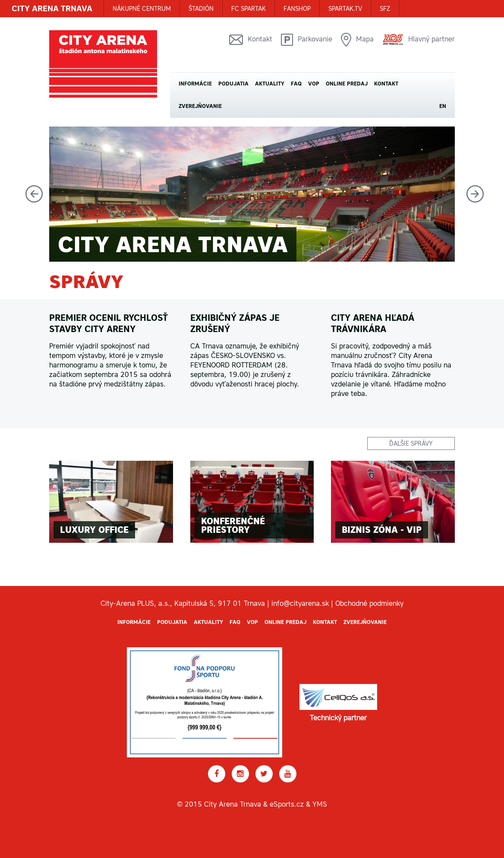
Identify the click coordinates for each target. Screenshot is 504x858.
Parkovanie (307, 40)
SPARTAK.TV (345, 9)
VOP (314, 84)
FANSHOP (297, 9)
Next (475, 194)
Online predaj (347, 84)
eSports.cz (287, 804)
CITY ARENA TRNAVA (52, 8)
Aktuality (270, 84)
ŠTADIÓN (201, 9)
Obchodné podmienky (369, 603)
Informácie (195, 84)
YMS (320, 804)
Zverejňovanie (200, 106)
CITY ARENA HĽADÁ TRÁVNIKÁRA (373, 323)
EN (443, 106)
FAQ (296, 84)
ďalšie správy (411, 443)
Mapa (357, 40)
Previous (34, 194)
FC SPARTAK (249, 9)
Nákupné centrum (142, 9)
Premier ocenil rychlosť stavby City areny (109, 323)
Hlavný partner (419, 40)
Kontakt (251, 40)
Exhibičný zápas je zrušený (235, 323)
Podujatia (233, 84)
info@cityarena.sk (300, 603)
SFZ (385, 9)
